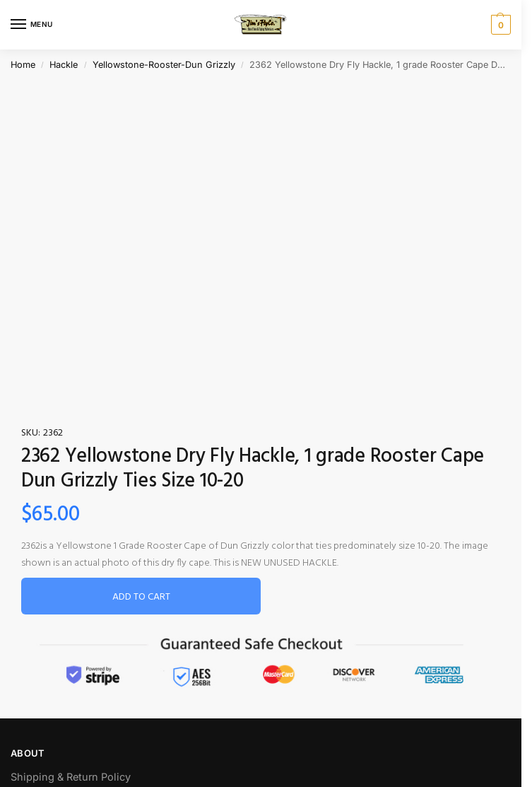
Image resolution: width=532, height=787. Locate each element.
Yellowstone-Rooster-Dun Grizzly (164, 65)
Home (23, 65)
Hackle (64, 65)
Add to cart (141, 597)
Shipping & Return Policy (71, 777)
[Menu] (32, 25)
